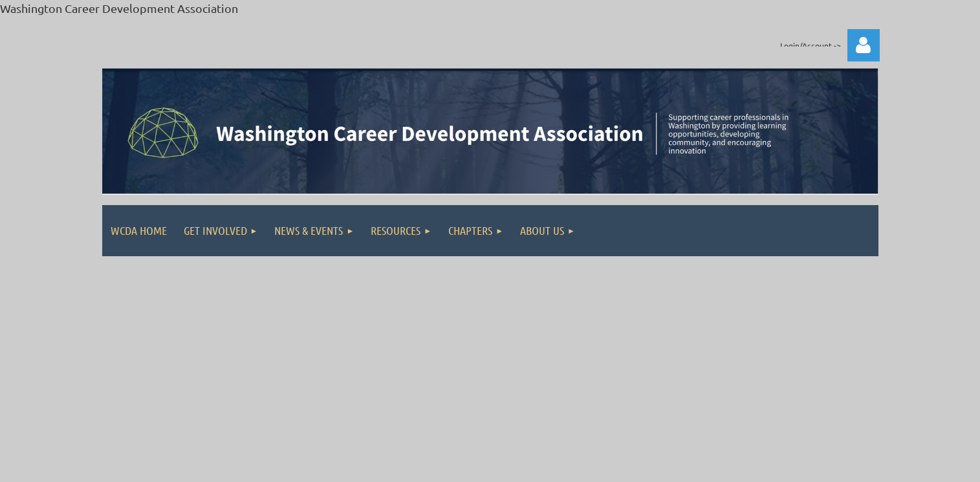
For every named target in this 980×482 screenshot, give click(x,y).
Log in (864, 45)
